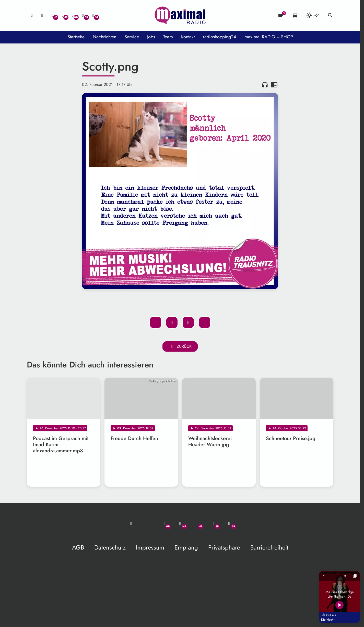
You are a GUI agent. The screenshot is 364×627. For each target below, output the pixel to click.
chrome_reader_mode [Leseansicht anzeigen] (274, 85)
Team (168, 37)
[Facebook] (63, 15)
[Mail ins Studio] (32, 15)
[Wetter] (313, 15)
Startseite (76, 37)
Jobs (151, 37)
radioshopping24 (220, 37)
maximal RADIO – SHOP (269, 37)
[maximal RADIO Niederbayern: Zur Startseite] (180, 15)
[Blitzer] (281, 15)
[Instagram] (73, 15)
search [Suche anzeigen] (330, 15)
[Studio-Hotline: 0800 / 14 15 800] (42, 15)
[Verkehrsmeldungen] (295, 15)
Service (132, 37)
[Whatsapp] (52, 15)
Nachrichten (104, 37)
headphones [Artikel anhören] (265, 85)
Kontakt (188, 37)
